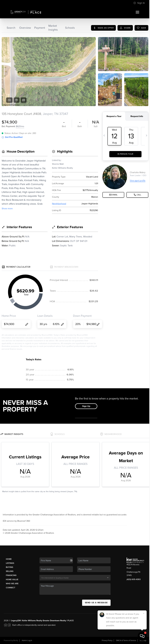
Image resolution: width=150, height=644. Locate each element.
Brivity (16, 641)
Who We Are (12, 584)
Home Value (12, 580)
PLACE (71, 621)
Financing (11, 575)
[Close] (144, 613)
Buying (9, 567)
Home (9, 559)
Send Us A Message (96, 603)
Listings (10, 563)
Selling (10, 571)
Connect (11, 588)
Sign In (139, 3)
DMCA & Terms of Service (126, 641)
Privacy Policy (107, 641)
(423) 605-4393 (134, 579)
